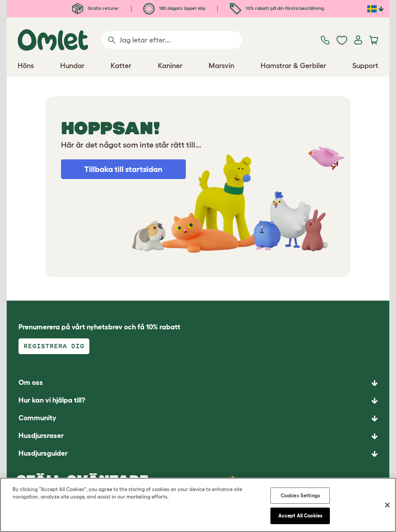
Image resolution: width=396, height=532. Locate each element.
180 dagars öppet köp (174, 8)
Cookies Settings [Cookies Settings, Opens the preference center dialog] (300, 496)
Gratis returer (95, 8)
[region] (198, 505)
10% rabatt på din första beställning (277, 8)
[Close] (387, 505)
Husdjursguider (43, 453)
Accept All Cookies (300, 516)
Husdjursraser (41, 436)
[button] (198, 454)
